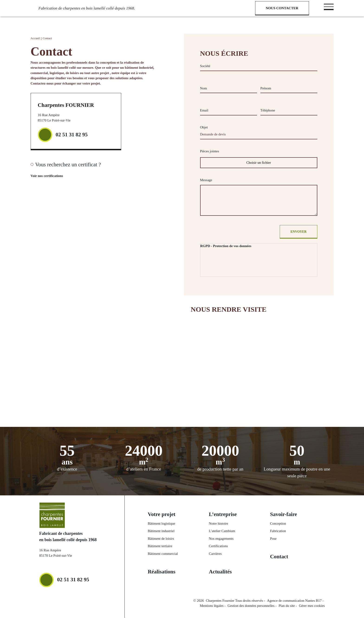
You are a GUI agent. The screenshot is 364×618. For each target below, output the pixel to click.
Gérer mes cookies (312, 606)
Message (206, 180)
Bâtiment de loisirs (161, 539)
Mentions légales (212, 606)
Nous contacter (282, 8)
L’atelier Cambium (222, 531)
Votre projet (162, 515)
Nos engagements (221, 539)
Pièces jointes (210, 151)
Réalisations (162, 572)
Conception (278, 524)
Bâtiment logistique (162, 524)
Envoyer (298, 232)
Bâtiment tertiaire (160, 546)
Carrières (215, 554)
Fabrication (278, 531)
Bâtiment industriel (161, 531)
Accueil (35, 38)
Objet (204, 127)
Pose (273, 539)
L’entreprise (223, 515)
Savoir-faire (283, 515)
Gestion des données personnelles (251, 606)
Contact (279, 557)
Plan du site (287, 606)
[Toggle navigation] (329, 7)
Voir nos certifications (54, 176)
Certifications (218, 546)
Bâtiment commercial (163, 554)
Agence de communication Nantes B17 (294, 601)
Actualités (220, 572)
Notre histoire (219, 524)
